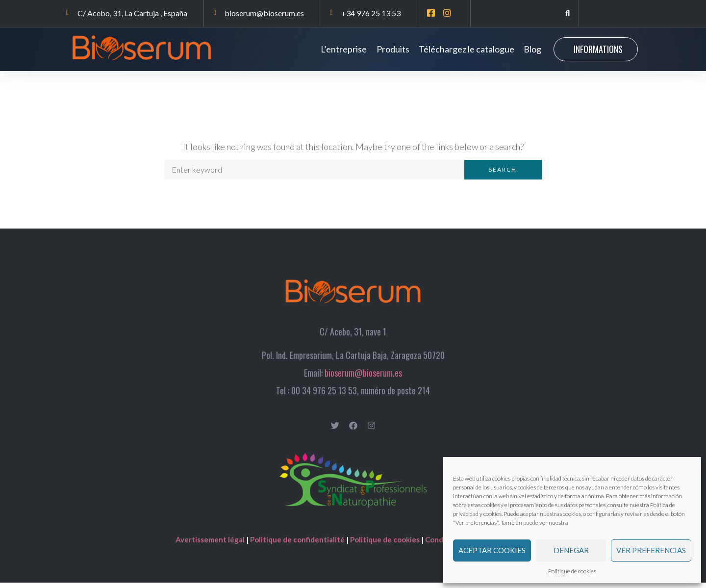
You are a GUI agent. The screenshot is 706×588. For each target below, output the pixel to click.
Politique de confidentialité (297, 545)
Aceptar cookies (492, 550)
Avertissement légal (211, 545)
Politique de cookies (572, 571)
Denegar (571, 550)
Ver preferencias (651, 550)
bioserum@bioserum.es (363, 378)
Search (503, 175)
